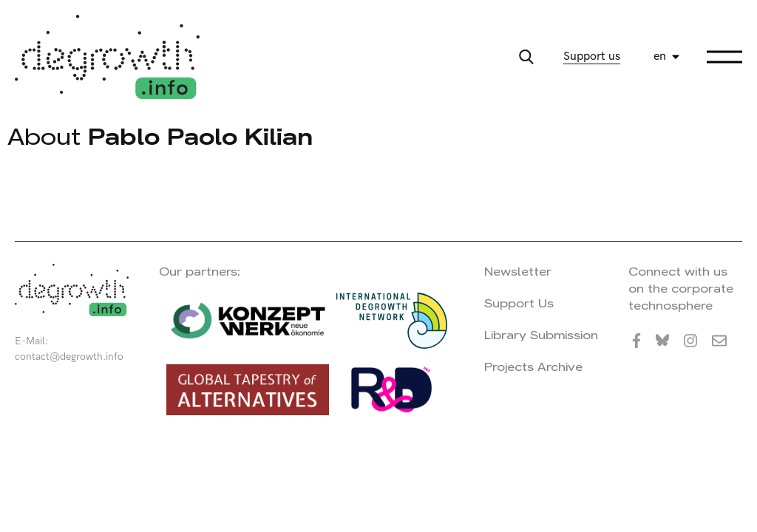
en (660, 57)
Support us (592, 57)
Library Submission (541, 335)
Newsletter (518, 272)
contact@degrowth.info (69, 357)
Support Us (519, 303)
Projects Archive (533, 367)
